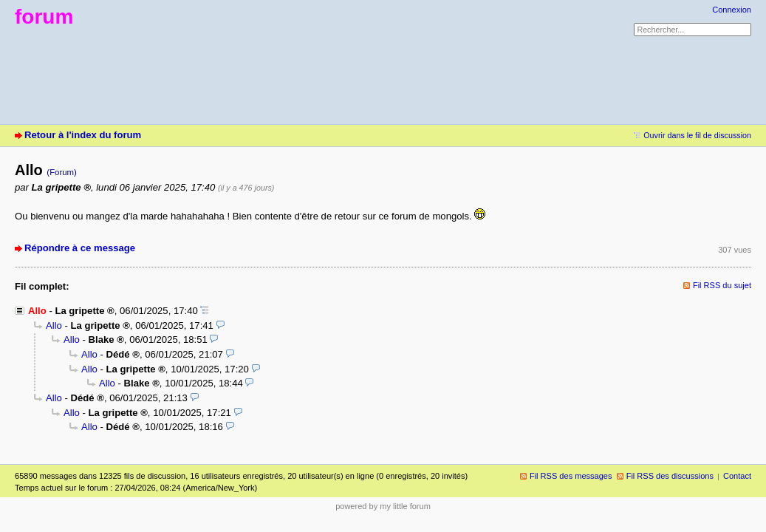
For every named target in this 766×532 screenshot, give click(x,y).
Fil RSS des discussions (670, 476)
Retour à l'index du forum (83, 135)
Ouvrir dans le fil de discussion (697, 135)
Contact (737, 476)
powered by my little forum (383, 506)
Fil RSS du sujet (722, 285)
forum (44, 17)
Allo (54, 325)
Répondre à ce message (80, 248)
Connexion (732, 10)
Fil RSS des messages (571, 476)
